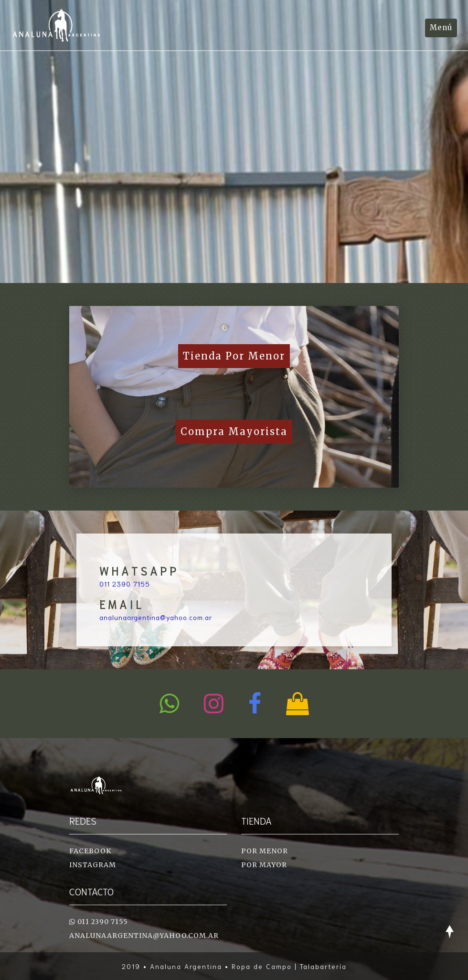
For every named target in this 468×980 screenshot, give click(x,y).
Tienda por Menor (234, 356)
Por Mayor (264, 865)
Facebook (90, 851)
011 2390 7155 (125, 584)
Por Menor (265, 851)
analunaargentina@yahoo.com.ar (156, 617)
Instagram (93, 865)
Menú (441, 27)
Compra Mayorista (234, 431)
